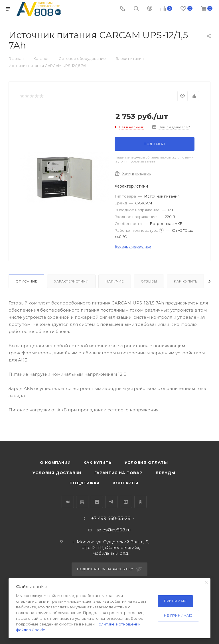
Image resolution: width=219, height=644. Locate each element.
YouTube (126, 502)
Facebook (97, 502)
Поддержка (85, 483)
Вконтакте (68, 502)
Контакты (125, 483)
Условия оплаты (146, 462)
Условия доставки (57, 473)
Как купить (186, 281)
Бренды (166, 473)
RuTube (82, 502)
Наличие (115, 281)
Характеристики (71, 281)
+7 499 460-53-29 (111, 519)
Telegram (111, 502)
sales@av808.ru (114, 530)
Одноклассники (140, 502)
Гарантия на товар (118, 473)
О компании (55, 462)
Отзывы (149, 281)
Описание (26, 281)
